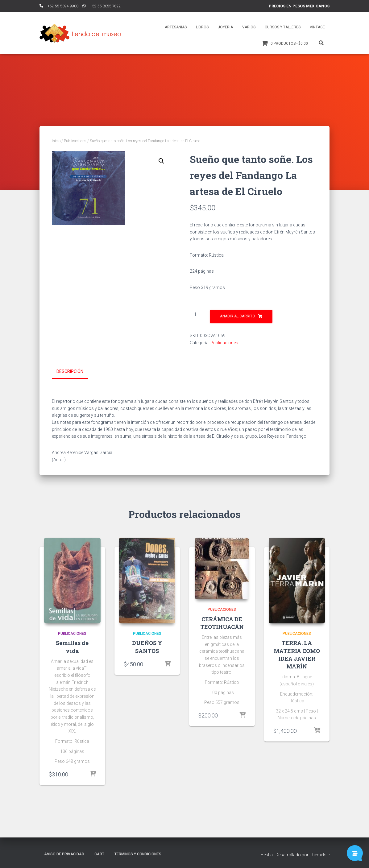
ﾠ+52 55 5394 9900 (59, 6)
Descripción (70, 371)
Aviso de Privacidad (64, 854)
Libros (202, 27)
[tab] (75, 372)
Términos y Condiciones (138, 854)
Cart (99, 854)
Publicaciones (75, 141)
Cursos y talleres (283, 27)
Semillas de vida (72, 646)
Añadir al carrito (238, 316)
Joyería (225, 27)
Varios (249, 27)
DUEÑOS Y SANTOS (147, 646)
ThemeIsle (319, 854)
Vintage (317, 27)
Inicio (56, 141)
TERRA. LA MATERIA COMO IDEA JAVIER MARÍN (297, 654)
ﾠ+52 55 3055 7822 (102, 6)
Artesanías (176, 27)
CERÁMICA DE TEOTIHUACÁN (222, 622)
